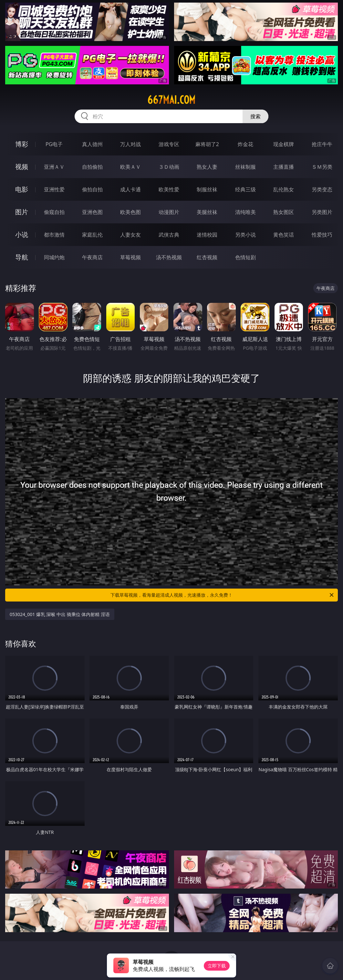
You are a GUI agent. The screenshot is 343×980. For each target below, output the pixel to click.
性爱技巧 (322, 235)
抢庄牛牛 (322, 144)
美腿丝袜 (207, 212)
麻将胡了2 (207, 144)
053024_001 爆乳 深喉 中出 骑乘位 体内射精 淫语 (60, 614)
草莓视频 (130, 257)
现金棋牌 (284, 144)
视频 (22, 167)
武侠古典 (169, 235)
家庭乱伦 (92, 235)
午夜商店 (92, 257)
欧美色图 (130, 212)
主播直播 (284, 167)
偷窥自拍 (54, 212)
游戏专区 (169, 144)
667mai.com (171, 100)
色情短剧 (245, 257)
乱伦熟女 (284, 189)
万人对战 (130, 144)
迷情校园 (207, 235)
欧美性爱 (169, 189)
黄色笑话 (284, 235)
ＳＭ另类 (322, 167)
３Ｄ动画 (169, 167)
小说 (22, 234)
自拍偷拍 (92, 167)
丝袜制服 (245, 167)
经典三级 (245, 189)
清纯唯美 (245, 212)
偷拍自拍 (92, 189)
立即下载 (217, 966)
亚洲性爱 (54, 189)
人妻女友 (130, 235)
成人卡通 (130, 189)
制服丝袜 (207, 189)
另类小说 (245, 235)
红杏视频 (207, 257)
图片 (22, 212)
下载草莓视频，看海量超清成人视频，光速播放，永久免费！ (223, 595)
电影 (22, 189)
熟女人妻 (207, 167)
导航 (22, 257)
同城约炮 (54, 257)
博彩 (22, 144)
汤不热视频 (169, 257)
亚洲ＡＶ (54, 167)
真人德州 (92, 144)
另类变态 (322, 189)
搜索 (255, 116)
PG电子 (54, 144)
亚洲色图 (92, 212)
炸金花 (245, 144)
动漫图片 (169, 212)
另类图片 (322, 212)
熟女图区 (284, 212)
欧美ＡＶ (130, 167)
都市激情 (54, 235)
